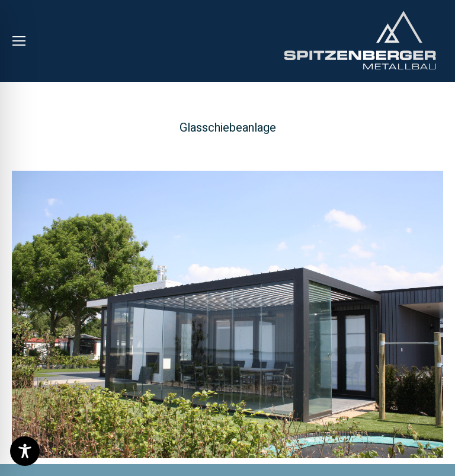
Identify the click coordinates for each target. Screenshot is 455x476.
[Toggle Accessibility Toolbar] (25, 451)
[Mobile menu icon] (19, 41)
